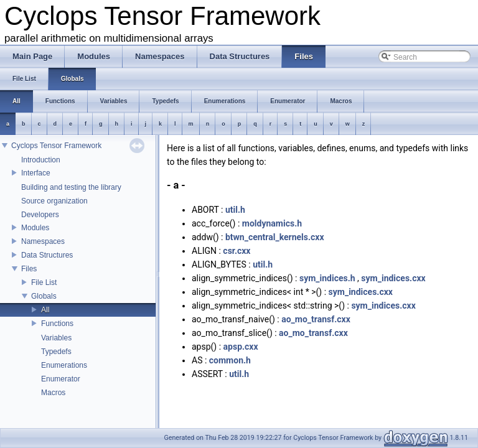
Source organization (54, 201)
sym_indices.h (327, 278)
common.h (230, 360)
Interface (36, 173)
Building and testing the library (71, 187)
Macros (53, 393)
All (45, 310)
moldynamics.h (272, 223)
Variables (56, 338)
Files (29, 269)
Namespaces (43, 241)
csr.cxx (237, 251)
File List (44, 282)
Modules (35, 228)
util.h (235, 210)
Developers (40, 215)
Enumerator (61, 379)
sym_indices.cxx (393, 278)
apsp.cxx (241, 347)
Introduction (41, 160)
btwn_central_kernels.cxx (275, 237)
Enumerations (64, 365)
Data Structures (47, 255)
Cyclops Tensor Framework (56, 146)
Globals (44, 296)
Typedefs (56, 352)
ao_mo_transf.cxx (316, 319)
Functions (57, 324)
